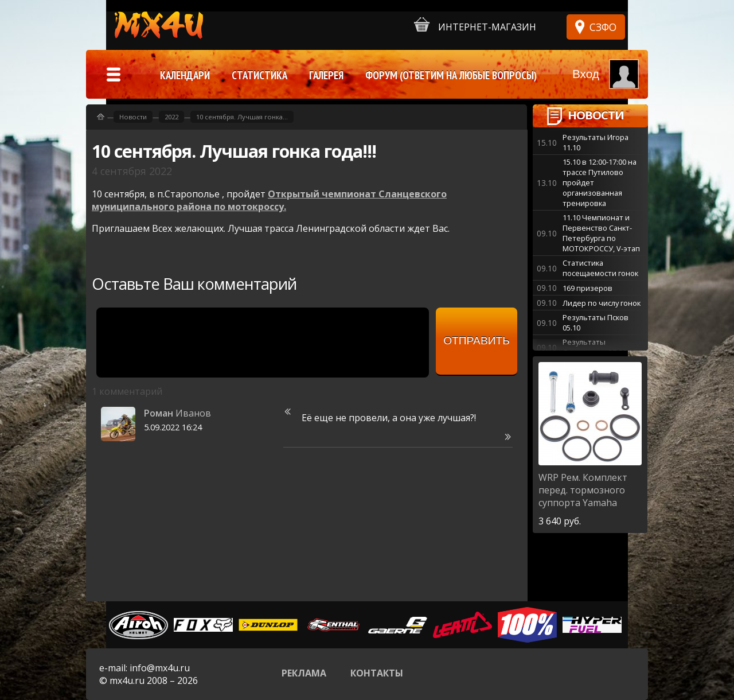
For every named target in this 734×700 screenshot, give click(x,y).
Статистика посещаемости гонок (600, 268)
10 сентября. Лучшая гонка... (242, 117)
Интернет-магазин (475, 25)
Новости (596, 115)
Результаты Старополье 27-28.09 (600, 347)
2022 (171, 117)
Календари (185, 75)
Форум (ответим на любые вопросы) (451, 75)
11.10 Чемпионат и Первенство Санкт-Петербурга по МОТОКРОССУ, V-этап (601, 233)
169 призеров (587, 288)
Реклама (304, 673)
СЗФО (603, 27)
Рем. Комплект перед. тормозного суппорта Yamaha (583, 490)
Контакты (377, 673)
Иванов (177, 413)
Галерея (326, 75)
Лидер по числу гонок (602, 303)
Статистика (259, 75)
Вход (586, 74)
